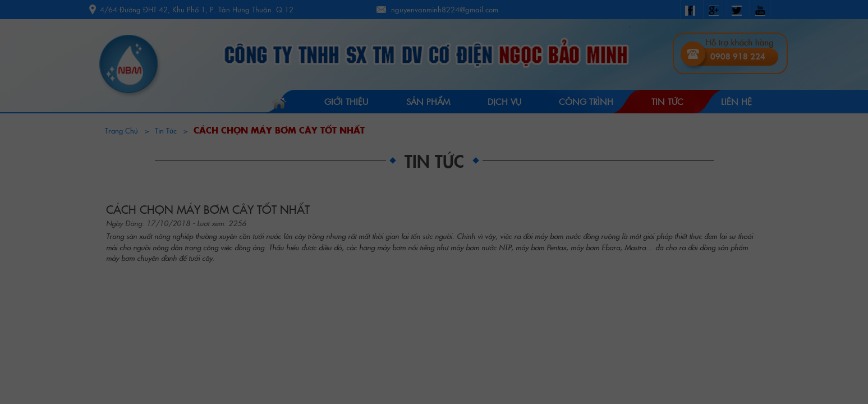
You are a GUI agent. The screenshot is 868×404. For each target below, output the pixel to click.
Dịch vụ (504, 102)
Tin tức (667, 102)
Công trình (586, 102)
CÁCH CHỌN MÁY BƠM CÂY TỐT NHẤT (279, 130)
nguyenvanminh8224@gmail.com (445, 9)
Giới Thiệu (346, 102)
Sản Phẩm (428, 102)
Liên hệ (736, 102)
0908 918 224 (738, 56)
